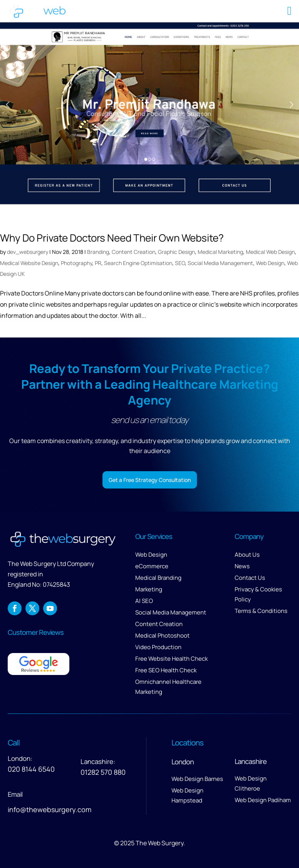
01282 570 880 (103, 772)
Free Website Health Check (171, 659)
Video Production (158, 647)
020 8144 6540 (31, 769)
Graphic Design (176, 252)
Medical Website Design (29, 263)
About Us (247, 555)
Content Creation (134, 252)
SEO (180, 263)
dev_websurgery (28, 252)
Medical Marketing (220, 252)
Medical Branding (158, 578)
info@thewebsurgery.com (50, 809)
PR (98, 263)
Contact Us (250, 578)
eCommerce (152, 566)
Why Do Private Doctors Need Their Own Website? (112, 238)
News (242, 566)
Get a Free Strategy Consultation (150, 480)
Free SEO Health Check (166, 670)
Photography (76, 263)
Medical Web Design (270, 252)
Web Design (270, 263)
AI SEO (144, 601)
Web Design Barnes (197, 779)
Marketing (149, 589)
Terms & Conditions (261, 611)
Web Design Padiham (263, 800)
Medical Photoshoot (162, 635)
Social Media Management (220, 263)
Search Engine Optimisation (138, 263)
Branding (98, 252)
